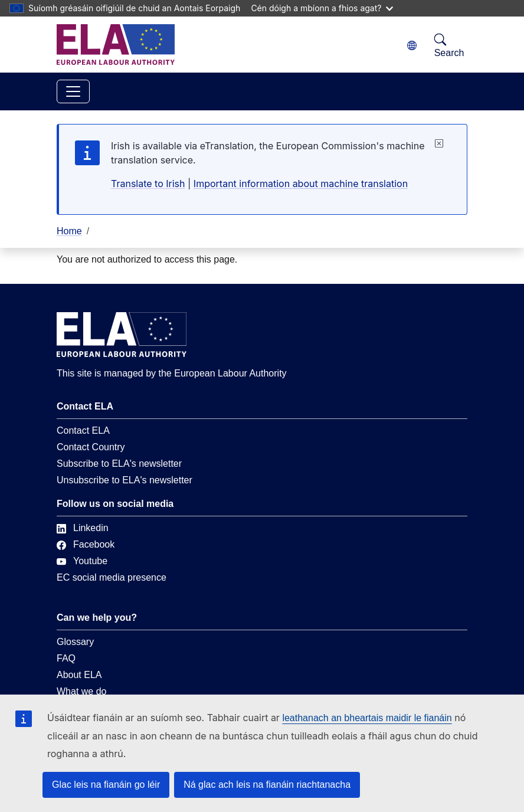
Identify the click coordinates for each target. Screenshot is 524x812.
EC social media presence (112, 577)
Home (69, 231)
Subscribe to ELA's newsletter (119, 464)
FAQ (66, 658)
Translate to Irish (148, 184)
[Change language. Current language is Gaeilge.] (412, 46)
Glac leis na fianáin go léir (106, 785)
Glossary (75, 642)
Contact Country (91, 447)
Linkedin (83, 528)
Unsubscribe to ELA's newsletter (125, 480)
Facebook (86, 544)
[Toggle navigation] (73, 91)
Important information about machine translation (301, 184)
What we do (81, 691)
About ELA (79, 675)
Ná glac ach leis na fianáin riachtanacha (267, 785)
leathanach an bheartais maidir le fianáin (367, 718)
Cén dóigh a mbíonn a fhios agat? (322, 8)
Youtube (82, 561)
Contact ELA (83, 430)
